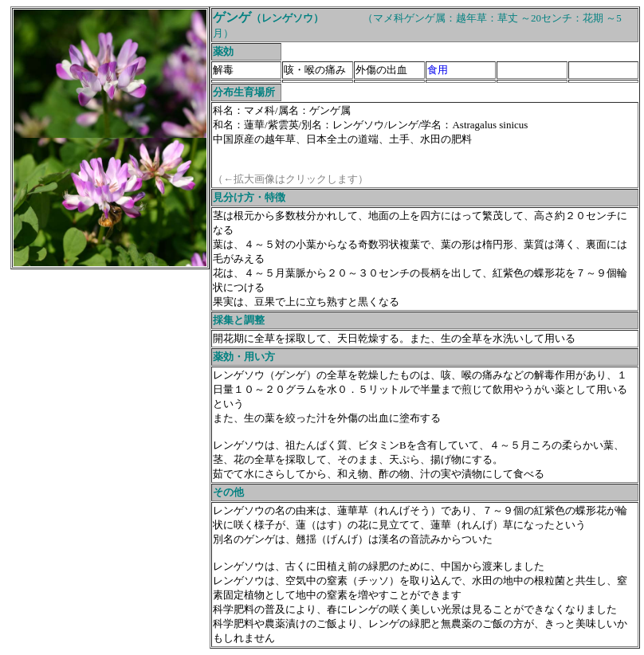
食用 (438, 70)
